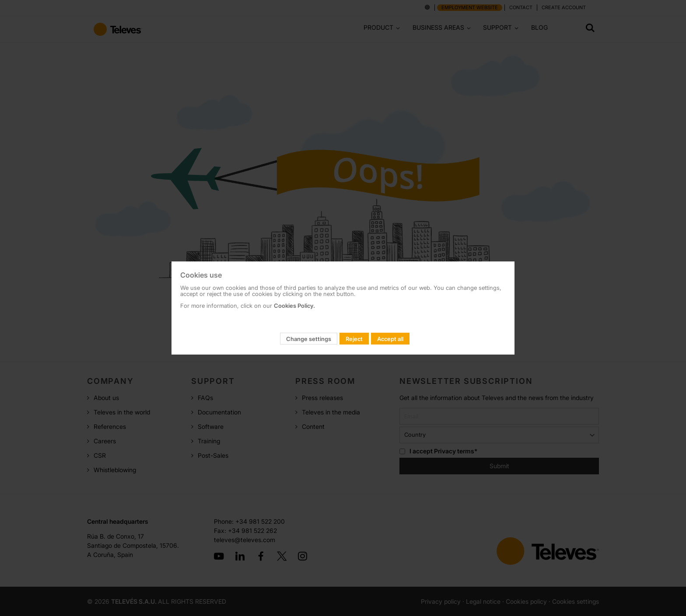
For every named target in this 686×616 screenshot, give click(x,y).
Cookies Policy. (294, 306)
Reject (354, 339)
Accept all (390, 339)
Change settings (309, 339)
